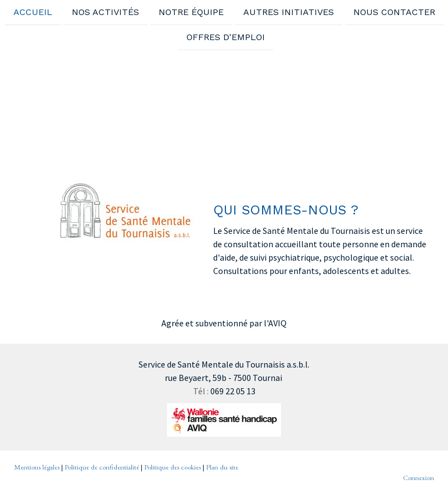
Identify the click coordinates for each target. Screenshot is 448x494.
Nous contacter (394, 12)
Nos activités (105, 12)
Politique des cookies (173, 467)
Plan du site (222, 467)
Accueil (33, 12)
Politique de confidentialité (102, 467)
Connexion (419, 478)
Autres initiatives (289, 12)
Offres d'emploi (226, 38)
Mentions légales (37, 467)
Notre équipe (191, 12)
